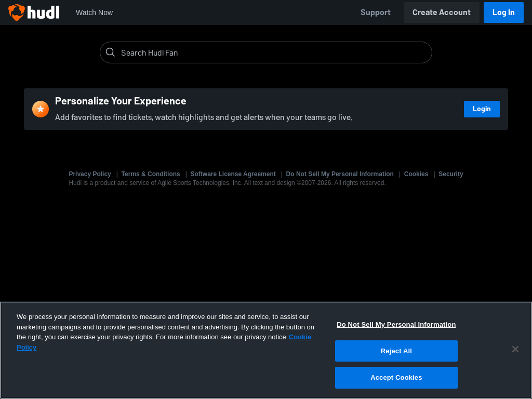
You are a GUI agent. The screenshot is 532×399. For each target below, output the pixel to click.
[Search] (274, 52)
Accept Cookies (396, 377)
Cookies (416, 174)
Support (376, 12)
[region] (266, 350)
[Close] (515, 349)
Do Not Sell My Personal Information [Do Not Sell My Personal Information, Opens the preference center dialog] (396, 324)
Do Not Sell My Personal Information (340, 174)
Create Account (442, 12)
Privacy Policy (90, 174)
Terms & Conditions (151, 174)
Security (451, 174)
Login (482, 109)
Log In (504, 12)
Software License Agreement (233, 174)
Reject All (396, 351)
